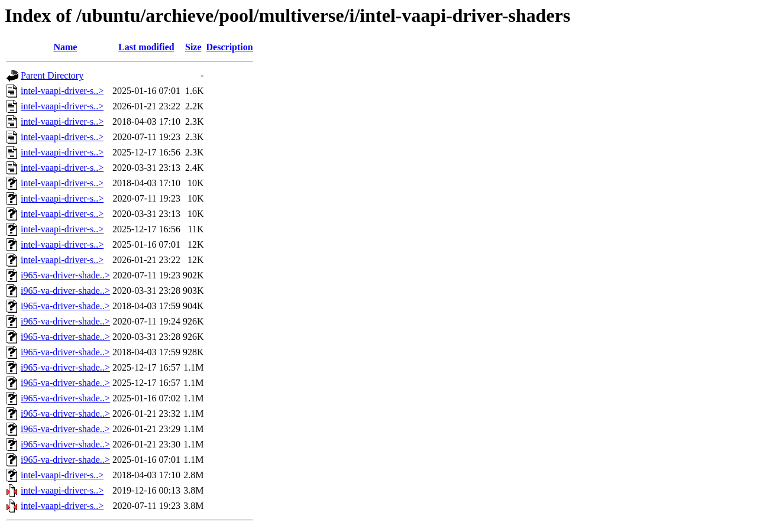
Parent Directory (52, 75)
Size (193, 47)
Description (230, 47)
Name (65, 47)
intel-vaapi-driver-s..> (62, 91)
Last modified (146, 47)
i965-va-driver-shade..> (65, 275)
